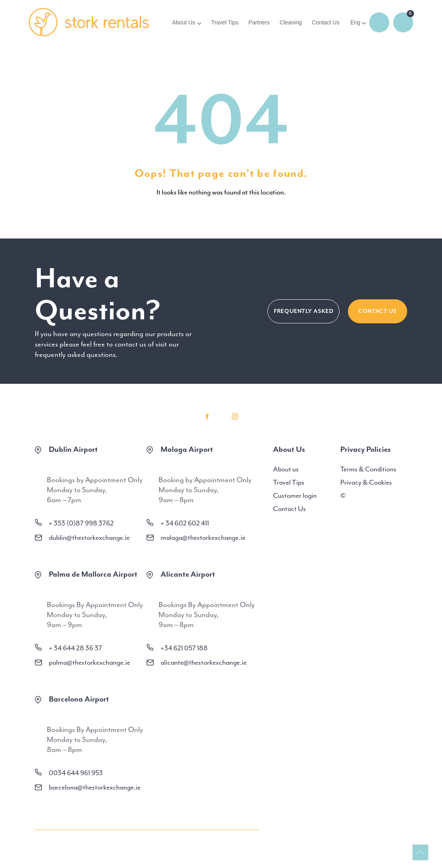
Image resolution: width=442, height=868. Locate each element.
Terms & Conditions (368, 469)
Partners (259, 22)
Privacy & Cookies (366, 482)
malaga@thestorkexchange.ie (203, 537)
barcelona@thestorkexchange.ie (95, 787)
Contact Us (326, 22)
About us (286, 469)
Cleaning (290, 22)
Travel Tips (225, 22)
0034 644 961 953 (76, 773)
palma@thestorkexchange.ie (89, 662)
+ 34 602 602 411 (185, 523)
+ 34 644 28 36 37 (75, 648)
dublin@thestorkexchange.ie (89, 537)
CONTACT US (378, 311)
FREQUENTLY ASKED (303, 311)
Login (379, 22)
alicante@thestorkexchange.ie (204, 662)
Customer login (295, 495)
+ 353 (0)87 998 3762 (81, 523)
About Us (184, 22)
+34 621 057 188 (184, 648)
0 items (403, 22)
